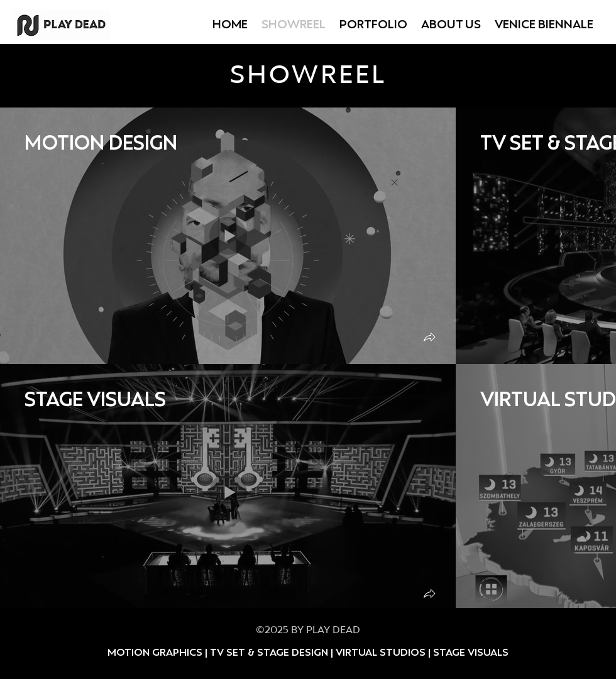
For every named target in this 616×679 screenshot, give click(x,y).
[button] (429, 339)
